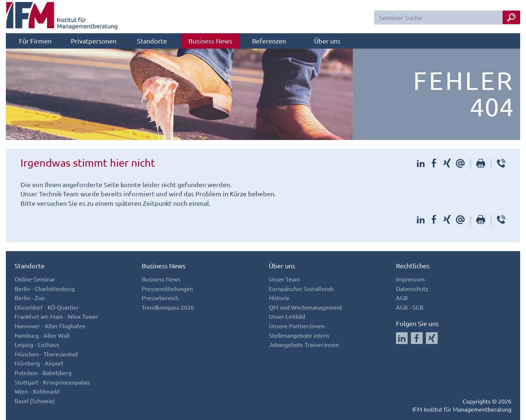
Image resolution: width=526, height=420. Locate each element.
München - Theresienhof (46, 354)
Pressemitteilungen (167, 288)
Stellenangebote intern (299, 335)
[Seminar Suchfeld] (447, 18)
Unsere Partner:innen (297, 326)
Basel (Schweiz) (35, 401)
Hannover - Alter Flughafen (50, 326)
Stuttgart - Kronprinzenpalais (52, 382)
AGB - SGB (410, 307)
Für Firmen (35, 41)
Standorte (152, 41)
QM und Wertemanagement (306, 307)
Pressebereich (160, 298)
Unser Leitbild (287, 316)
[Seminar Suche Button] (511, 17)
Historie (279, 298)
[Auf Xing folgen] (432, 338)
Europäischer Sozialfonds (301, 288)
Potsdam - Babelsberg (43, 372)
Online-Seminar (35, 279)
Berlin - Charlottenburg (45, 288)
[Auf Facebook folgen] (417, 338)
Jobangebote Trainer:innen (304, 344)
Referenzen (269, 41)
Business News (210, 41)
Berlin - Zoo (30, 298)
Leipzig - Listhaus (37, 344)
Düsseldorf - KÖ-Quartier (47, 307)
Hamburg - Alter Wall (42, 335)
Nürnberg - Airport (39, 363)
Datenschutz (412, 288)
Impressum (410, 279)
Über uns (327, 41)
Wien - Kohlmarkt (37, 391)
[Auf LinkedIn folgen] (402, 338)
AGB (402, 298)
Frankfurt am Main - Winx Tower (56, 316)
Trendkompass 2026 (168, 307)
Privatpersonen (94, 41)
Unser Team (284, 279)
